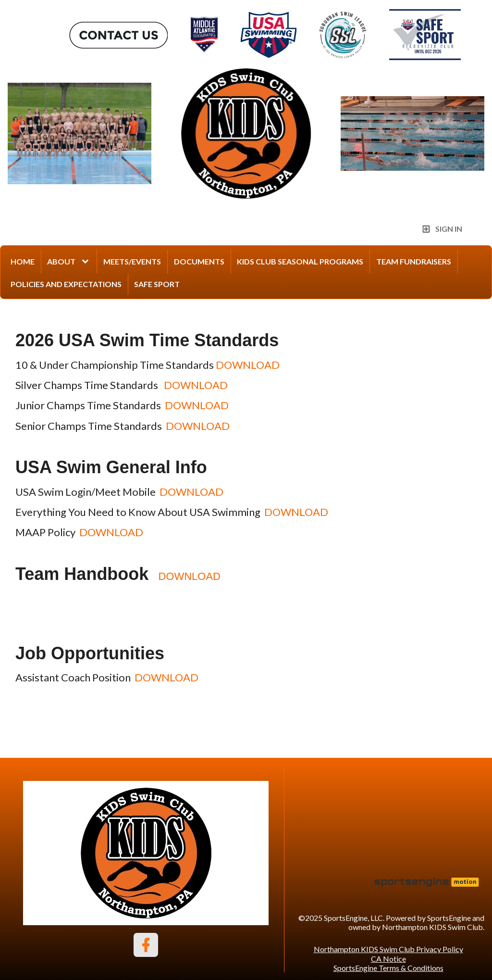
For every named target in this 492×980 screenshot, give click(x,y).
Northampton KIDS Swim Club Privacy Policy (388, 949)
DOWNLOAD (248, 365)
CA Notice (388, 959)
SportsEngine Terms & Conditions (388, 968)
